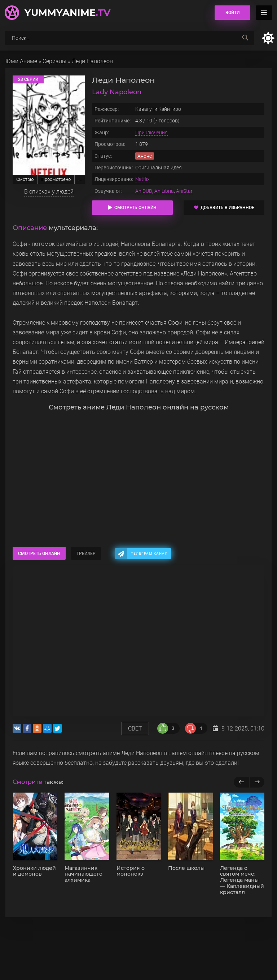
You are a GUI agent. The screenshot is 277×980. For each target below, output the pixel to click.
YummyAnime (67, 13)
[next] (257, 782)
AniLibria (164, 191)
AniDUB (144, 191)
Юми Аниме (21, 61)
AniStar (184, 191)
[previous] (241, 782)
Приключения (151, 133)
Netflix (142, 179)
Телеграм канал (149, 553)
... (80, 179)
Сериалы (54, 61)
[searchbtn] (245, 38)
